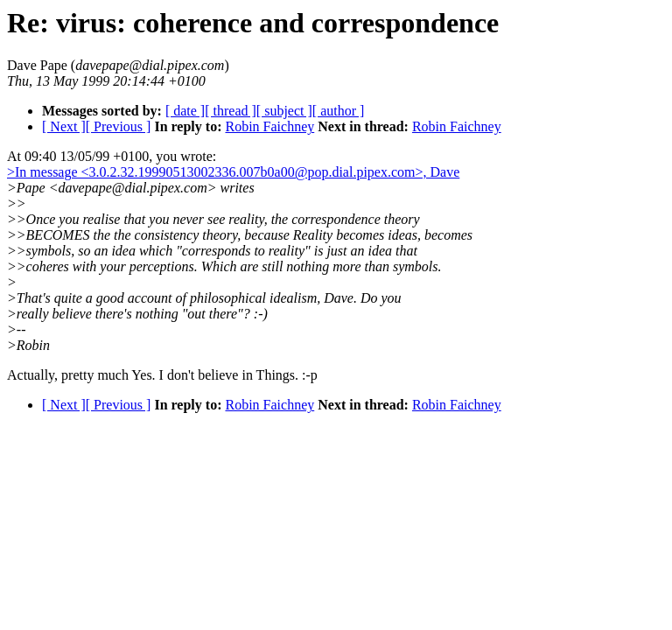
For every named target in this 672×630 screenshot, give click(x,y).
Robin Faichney (269, 126)
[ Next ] (64, 126)
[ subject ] (284, 111)
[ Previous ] (119, 126)
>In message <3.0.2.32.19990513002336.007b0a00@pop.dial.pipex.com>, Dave (233, 172)
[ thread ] (231, 111)
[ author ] (339, 111)
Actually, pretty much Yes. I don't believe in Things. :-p (162, 375)
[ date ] (185, 111)
